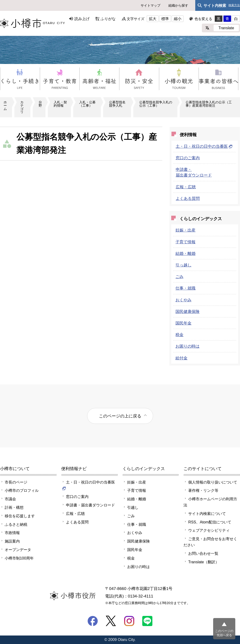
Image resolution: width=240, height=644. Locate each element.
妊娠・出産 (185, 230)
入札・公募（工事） (87, 104)
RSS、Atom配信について (210, 522)
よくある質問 (188, 198)
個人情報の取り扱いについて (213, 482)
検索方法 (234, 5)
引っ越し (183, 265)
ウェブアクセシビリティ (209, 530)
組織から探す (178, 5)
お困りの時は (187, 346)
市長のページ (16, 482)
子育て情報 (185, 242)
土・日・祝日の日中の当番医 (204, 146)
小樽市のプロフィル (22, 490)
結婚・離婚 (185, 253)
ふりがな (108, 19)
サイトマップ (151, 5)
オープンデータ (18, 550)
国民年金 (183, 323)
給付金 (181, 358)
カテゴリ (22, 107)
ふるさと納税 (16, 524)
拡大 (153, 19)
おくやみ (183, 300)
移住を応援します (20, 516)
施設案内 (12, 541)
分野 (40, 104)
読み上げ (82, 19)
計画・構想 (14, 507)
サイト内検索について (207, 514)
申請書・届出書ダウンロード (90, 505)
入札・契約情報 (60, 104)
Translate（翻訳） (204, 562)
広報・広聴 (186, 187)
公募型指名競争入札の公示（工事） (156, 104)
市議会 (10, 499)
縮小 (178, 19)
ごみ (179, 277)
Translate (226, 28)
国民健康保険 (187, 311)
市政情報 (12, 533)
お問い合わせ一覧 (203, 553)
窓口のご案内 (188, 158)
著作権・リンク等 (203, 490)
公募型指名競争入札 (117, 104)
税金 (179, 335)
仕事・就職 (185, 288)
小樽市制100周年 (19, 558)
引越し (133, 507)
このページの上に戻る (120, 416)
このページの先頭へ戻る (224, 633)
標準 (165, 19)
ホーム (5, 105)
